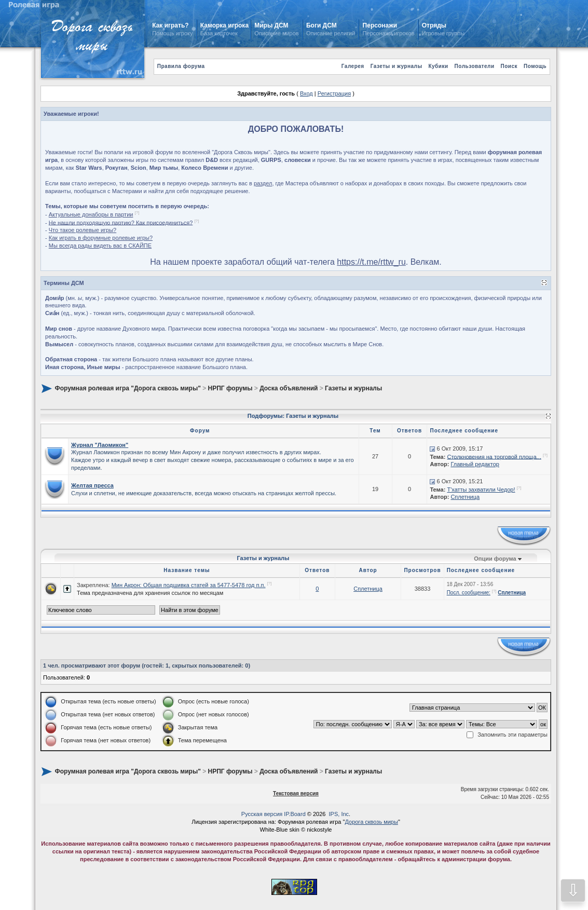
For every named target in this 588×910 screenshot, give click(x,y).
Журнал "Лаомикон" (100, 445)
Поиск (509, 66)
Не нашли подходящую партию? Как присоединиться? (121, 222)
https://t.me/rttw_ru (371, 262)
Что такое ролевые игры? (83, 230)
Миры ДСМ (272, 25)
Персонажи (380, 25)
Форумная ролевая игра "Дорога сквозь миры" (127, 388)
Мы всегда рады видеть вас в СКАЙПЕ (100, 246)
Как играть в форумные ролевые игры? (101, 238)
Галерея (353, 66)
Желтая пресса (92, 485)
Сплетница (465, 497)
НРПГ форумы (230, 388)
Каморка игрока (224, 25)
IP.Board (295, 814)
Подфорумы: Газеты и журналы (293, 416)
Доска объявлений (289, 388)
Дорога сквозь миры (371, 822)
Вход (306, 93)
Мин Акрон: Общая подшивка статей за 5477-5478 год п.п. (189, 585)
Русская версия (262, 814)
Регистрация (334, 93)
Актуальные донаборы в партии (91, 214)
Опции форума (495, 559)
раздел (263, 183)
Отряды (434, 25)
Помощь (535, 66)
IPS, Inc (339, 814)
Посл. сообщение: (469, 593)
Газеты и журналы (396, 66)
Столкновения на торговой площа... (494, 456)
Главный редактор (475, 464)
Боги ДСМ (322, 25)
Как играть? (170, 25)
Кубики (438, 66)
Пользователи (475, 66)
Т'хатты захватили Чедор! (481, 490)
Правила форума (181, 66)
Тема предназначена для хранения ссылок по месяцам (150, 593)
